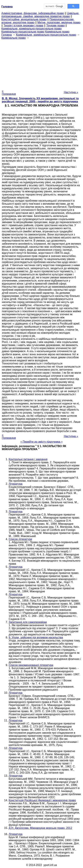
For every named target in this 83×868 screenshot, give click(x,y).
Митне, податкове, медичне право (59, 22)
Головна (7, 35)
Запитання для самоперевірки (28, 622)
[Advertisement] (41, 63)
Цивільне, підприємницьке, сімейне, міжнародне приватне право (40, 15)
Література (16, 484)
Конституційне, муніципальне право (24, 19)
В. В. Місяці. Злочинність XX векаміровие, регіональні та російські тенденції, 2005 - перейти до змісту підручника (40, 100)
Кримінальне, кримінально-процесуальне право (31, 29)
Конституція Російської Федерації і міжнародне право (42, 800)
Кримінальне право (57, 32)
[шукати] (54, 6)
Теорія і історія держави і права (23, 26)
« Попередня (9, 92)
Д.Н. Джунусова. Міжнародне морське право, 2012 (40, 828)
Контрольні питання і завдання (28, 459)
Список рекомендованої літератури (31, 665)
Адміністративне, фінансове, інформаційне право (33, 13)
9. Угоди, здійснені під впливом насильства (36, 637)
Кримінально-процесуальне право (23, 32)
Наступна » (71, 92)
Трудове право (56, 26)
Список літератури (20, 539)
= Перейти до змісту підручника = (42, 442)
